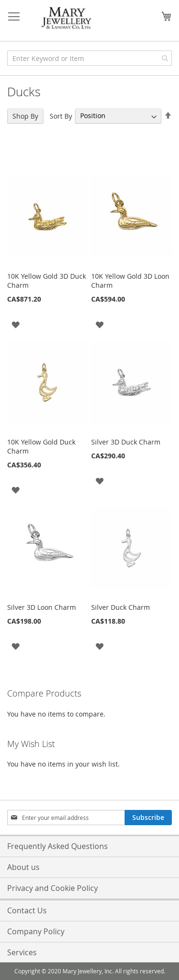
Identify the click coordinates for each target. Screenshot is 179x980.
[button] (16, 324)
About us (23, 867)
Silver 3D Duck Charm (126, 442)
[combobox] (89, 58)
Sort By (61, 116)
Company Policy (36, 931)
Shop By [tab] (25, 116)
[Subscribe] (148, 818)
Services (22, 952)
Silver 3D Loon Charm (42, 607)
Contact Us (27, 910)
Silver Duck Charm (121, 607)
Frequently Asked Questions (58, 846)
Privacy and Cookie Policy (53, 888)
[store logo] (67, 18)
